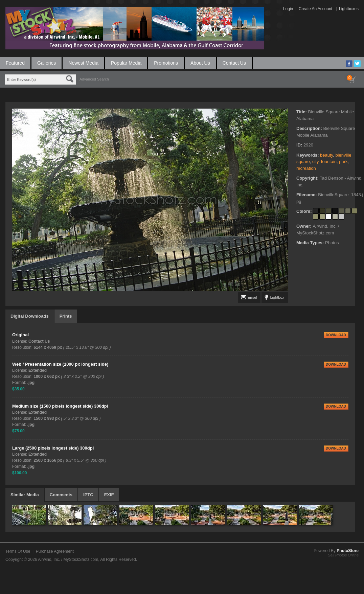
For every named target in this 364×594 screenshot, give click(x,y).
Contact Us (234, 63)
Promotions (166, 63)
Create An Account (315, 9)
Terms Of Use (18, 551)
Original (20, 335)
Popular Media (126, 63)
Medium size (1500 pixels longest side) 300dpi (60, 406)
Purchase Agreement (55, 551)
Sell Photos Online (344, 555)
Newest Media (83, 63)
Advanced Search (94, 79)
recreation (306, 168)
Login (288, 9)
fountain (329, 162)
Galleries (47, 63)
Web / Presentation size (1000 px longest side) (60, 364)
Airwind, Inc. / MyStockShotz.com (68, 559)
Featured (15, 63)
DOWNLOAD (336, 335)
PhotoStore (348, 551)
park (343, 162)
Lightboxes (349, 9)
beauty (326, 155)
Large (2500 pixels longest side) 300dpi (53, 448)
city (315, 162)
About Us (200, 63)
